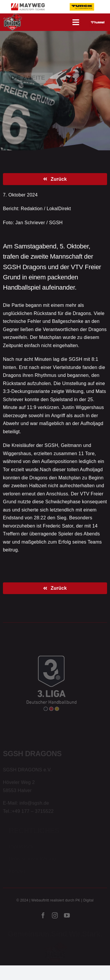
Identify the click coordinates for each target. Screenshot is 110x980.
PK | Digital (84, 901)
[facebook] (43, 916)
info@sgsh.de (34, 804)
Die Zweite (28, 77)
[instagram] (55, 916)
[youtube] (67, 916)
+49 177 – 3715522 (33, 812)
